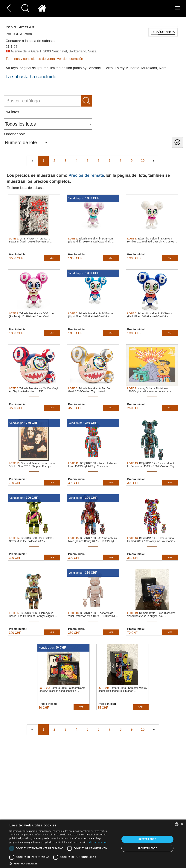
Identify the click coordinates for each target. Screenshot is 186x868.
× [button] (182, 824)
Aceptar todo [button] (147, 839)
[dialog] (93, 844)
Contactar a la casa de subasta (30, 41)
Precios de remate (86, 175)
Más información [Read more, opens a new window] (98, 842)
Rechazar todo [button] (147, 848)
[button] (63, 863)
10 (143, 161)
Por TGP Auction (19, 34)
